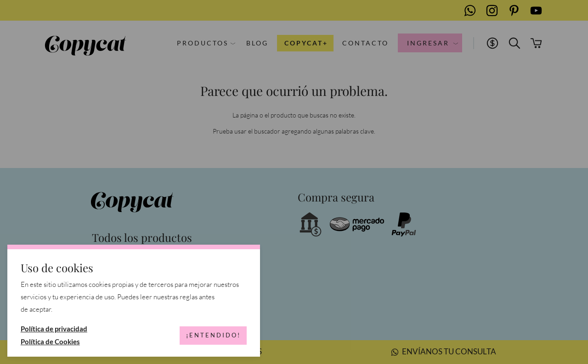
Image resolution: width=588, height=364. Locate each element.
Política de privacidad (54, 329)
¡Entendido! (213, 335)
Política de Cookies (50, 342)
